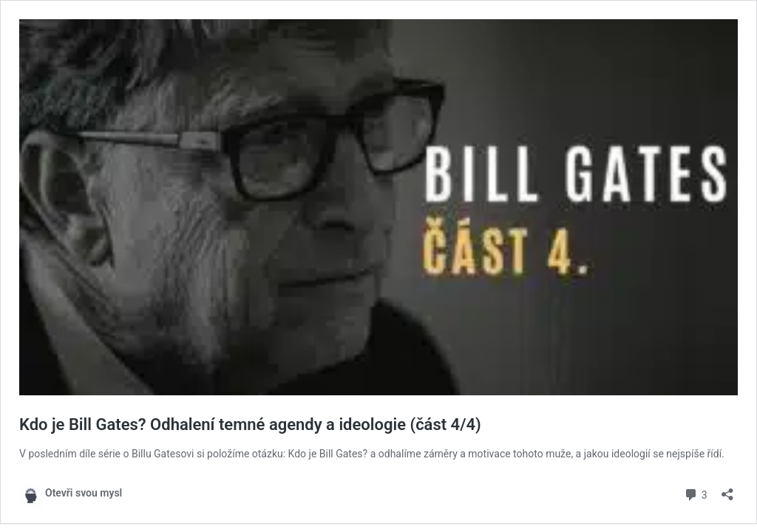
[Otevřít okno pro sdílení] (727, 490)
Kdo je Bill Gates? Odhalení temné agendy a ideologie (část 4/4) (250, 424)
